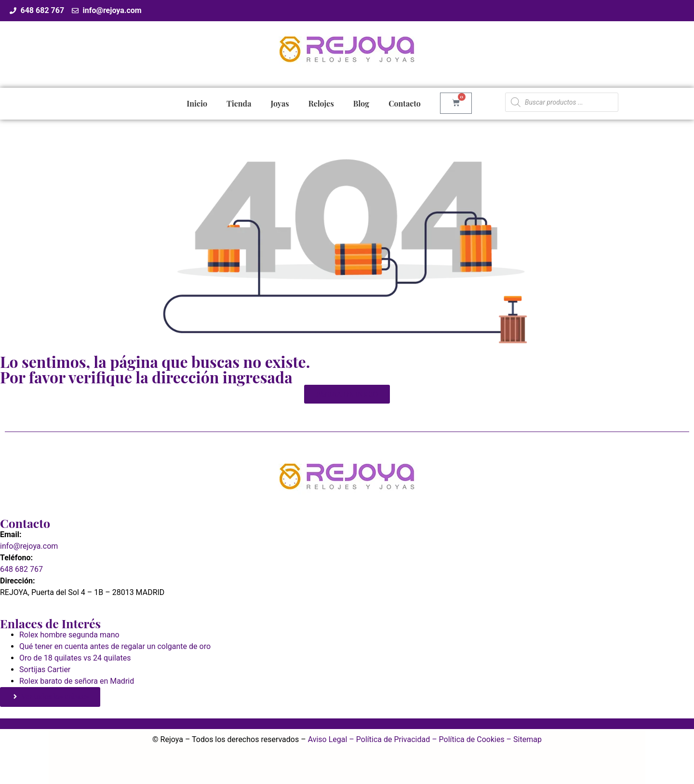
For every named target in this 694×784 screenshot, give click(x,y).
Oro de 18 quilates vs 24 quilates (75, 658)
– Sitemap (523, 739)
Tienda (239, 103)
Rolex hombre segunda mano (69, 635)
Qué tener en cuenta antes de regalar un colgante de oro (115, 646)
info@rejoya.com (29, 546)
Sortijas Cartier (45, 669)
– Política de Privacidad (388, 739)
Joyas (280, 103)
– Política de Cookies (467, 739)
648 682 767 (21, 569)
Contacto (405, 103)
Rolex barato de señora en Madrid (77, 681)
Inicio (197, 103)
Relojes (321, 103)
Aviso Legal (328, 739)
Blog (361, 103)
